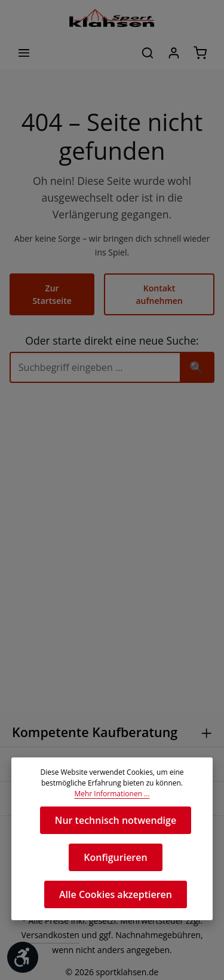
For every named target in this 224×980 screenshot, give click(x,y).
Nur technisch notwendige (115, 820)
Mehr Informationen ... (112, 794)
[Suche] (95, 355)
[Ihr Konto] (174, 53)
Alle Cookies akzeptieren (116, 894)
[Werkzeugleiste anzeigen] (23, 957)
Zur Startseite (53, 288)
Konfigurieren (116, 857)
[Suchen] (148, 53)
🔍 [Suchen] (197, 354)
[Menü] (24, 53)
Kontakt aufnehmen (159, 288)
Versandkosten (42, 936)
